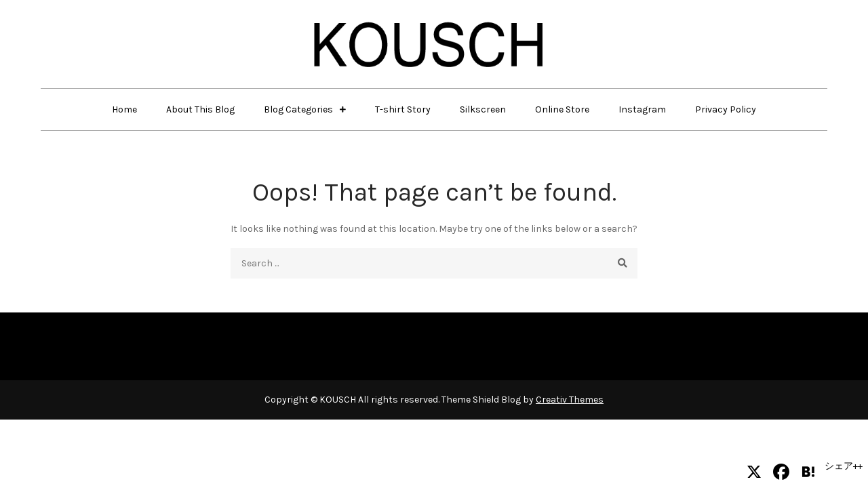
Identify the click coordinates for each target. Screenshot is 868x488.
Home (124, 109)
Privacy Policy (726, 109)
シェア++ (844, 466)
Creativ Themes (570, 400)
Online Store (562, 109)
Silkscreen (483, 109)
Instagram (642, 109)
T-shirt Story (403, 109)
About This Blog (200, 109)
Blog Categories (298, 109)
